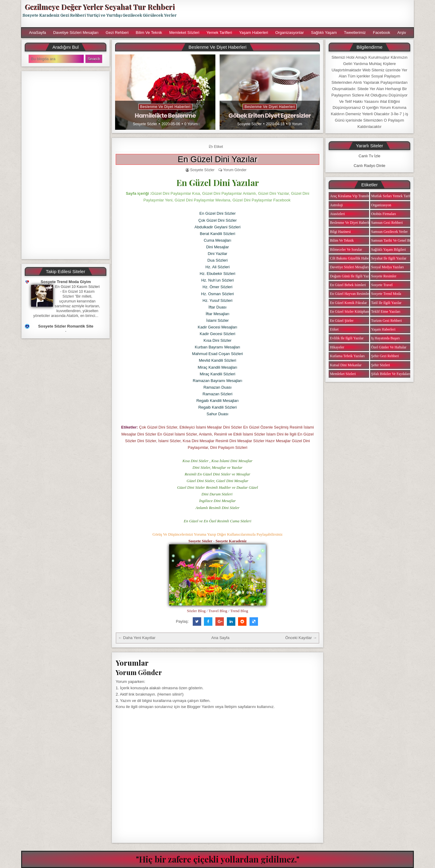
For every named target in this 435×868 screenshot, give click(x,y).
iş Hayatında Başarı (386, 338)
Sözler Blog (196, 611)
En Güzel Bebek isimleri (348, 285)
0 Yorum (191, 124)
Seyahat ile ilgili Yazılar (389, 258)
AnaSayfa (37, 33)
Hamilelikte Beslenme (165, 116)
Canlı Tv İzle (369, 156)
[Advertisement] (298, 14)
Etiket (218, 147)
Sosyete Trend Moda (386, 294)
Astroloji (336, 205)
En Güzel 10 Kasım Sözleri (77, 287)
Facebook (381, 33)
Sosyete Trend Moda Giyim (66, 282)
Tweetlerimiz (355, 33)
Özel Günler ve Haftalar (389, 347)
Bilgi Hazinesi (340, 232)
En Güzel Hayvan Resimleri (350, 294)
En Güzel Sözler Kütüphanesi (351, 312)
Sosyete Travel (382, 285)
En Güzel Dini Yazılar (217, 159)
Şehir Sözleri (381, 365)
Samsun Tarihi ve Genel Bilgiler (395, 240)
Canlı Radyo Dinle (370, 166)
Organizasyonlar (290, 33)
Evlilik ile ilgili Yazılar (347, 338)
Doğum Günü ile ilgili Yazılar (352, 276)
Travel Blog (218, 611)
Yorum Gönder (235, 170)
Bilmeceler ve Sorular (346, 250)
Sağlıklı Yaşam (324, 33)
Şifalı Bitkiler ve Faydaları (391, 374)
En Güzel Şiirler (342, 321)
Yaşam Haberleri (254, 33)
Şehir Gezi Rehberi (385, 356)
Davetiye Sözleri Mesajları (76, 33)
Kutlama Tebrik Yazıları (347, 356)
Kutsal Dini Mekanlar (346, 365)
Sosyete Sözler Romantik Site (66, 326)
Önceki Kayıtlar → (301, 638)
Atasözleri (337, 214)
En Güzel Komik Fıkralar (348, 303)
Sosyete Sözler (145, 124)
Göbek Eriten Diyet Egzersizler (270, 116)
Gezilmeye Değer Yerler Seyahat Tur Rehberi (100, 7)
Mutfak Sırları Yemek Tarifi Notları (397, 196)
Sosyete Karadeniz (231, 541)
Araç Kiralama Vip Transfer (350, 196)
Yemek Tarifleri (219, 33)
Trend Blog (239, 611)
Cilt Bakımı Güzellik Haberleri (352, 258)
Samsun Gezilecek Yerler (390, 232)
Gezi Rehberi (117, 33)
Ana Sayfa (220, 638)
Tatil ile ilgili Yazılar (386, 303)
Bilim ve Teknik (149, 33)
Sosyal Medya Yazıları (388, 267)
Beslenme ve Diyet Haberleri (165, 107)
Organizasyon (381, 205)
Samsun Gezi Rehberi (387, 223)
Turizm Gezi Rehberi (387, 321)
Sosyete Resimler (384, 276)
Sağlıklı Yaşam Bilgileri (389, 250)
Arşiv (402, 33)
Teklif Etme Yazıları (386, 312)
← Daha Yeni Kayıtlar (137, 638)
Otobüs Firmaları (384, 214)
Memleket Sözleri (184, 33)
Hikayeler (337, 347)
